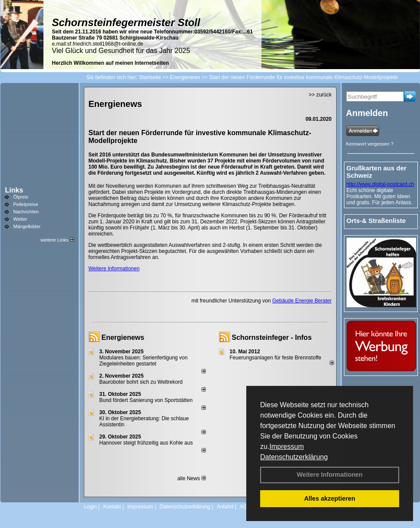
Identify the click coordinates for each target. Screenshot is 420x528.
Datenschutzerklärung (294, 457)
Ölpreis (21, 197)
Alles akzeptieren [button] (330, 498)
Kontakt (112, 507)
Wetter (20, 219)
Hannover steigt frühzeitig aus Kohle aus (146, 443)
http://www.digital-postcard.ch (380, 184)
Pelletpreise (26, 204)
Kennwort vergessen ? (370, 144)
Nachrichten (26, 212)
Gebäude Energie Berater (302, 301)
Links (14, 190)
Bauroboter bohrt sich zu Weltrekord (141, 382)
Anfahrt (225, 507)
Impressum (286, 447)
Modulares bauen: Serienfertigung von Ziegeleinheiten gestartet (144, 361)
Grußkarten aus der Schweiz (377, 172)
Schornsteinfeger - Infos (272, 337)
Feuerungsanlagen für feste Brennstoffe (276, 358)
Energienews (123, 337)
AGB (245, 507)
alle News (191, 478)
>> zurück (320, 95)
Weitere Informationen (330, 475)
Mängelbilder (27, 226)
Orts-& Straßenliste (376, 221)
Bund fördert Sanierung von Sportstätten (147, 400)
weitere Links (57, 240)
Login (91, 507)
